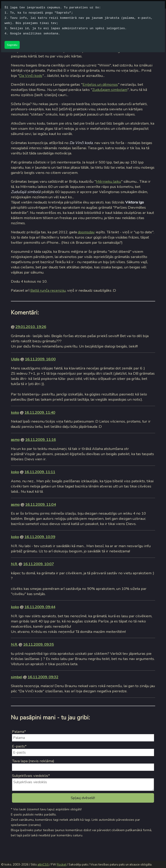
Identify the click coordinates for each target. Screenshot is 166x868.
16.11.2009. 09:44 (40, 607)
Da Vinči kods (31, 76)
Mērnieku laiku (108, 181)
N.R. (14, 564)
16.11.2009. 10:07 (38, 564)
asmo (15, 440)
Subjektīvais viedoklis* (31, 776)
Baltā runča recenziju (48, 290)
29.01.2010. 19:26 (31, 327)
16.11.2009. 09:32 (43, 677)
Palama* (19, 732)
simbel (17, 677)
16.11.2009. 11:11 (40, 472)
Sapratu (12, 45)
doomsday (86, 232)
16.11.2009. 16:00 (40, 359)
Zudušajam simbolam (110, 90)
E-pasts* (19, 746)
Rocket (62, 865)
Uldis (15, 359)
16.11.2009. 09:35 (38, 644)
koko (15, 413)
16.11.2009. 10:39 (40, 537)
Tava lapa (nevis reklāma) (33, 761)
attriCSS (43, 865)
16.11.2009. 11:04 (40, 505)
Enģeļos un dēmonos (100, 84)
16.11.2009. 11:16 (40, 440)
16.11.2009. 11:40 (40, 413)
